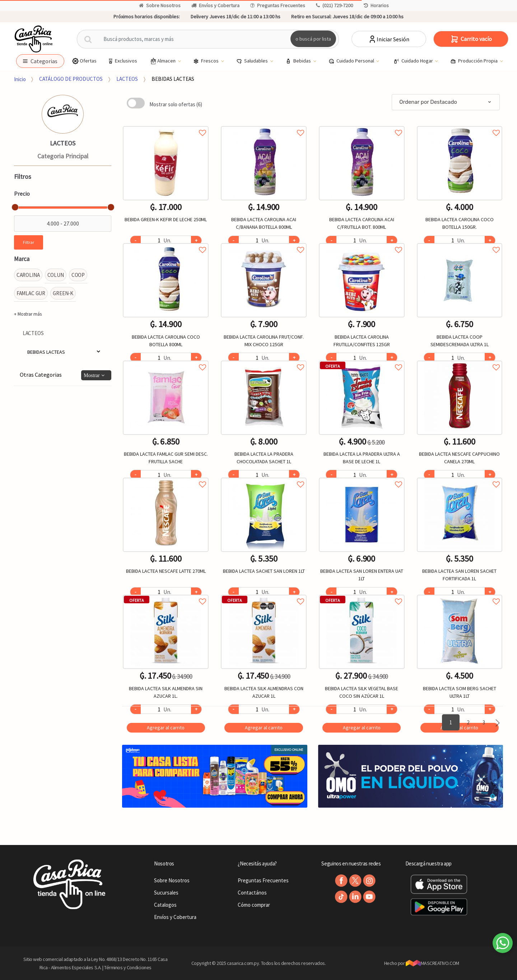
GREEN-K (63, 293)
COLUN (56, 275)
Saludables (253, 61)
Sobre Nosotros (160, 5)
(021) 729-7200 (334, 5)
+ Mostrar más (28, 314)
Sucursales (166, 893)
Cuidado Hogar (414, 61)
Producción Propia (474, 61)
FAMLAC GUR (31, 293)
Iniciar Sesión (389, 39)
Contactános (252, 893)
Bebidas (299, 61)
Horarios (376, 5)
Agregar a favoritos (166, 125)
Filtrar (29, 242)
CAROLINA (28, 275)
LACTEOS (127, 79)
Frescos (206, 61)
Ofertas (84, 61)
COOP (78, 275)
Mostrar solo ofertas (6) (176, 104)
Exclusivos (122, 61)
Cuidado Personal (352, 61)
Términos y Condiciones (128, 967)
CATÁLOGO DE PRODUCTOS (71, 79)
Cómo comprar (254, 905)
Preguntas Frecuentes (278, 5)
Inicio (20, 79)
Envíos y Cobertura (215, 5)
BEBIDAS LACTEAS (173, 79)
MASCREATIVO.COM (432, 963)
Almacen (163, 61)
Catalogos (165, 905)
